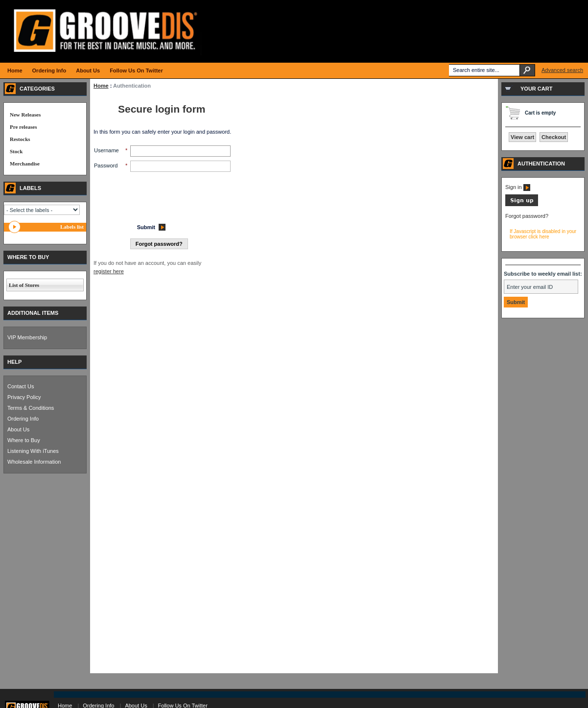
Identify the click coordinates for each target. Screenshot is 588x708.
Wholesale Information (34, 462)
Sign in (518, 187)
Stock (16, 151)
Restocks (20, 139)
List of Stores (24, 285)
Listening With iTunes (33, 451)
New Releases (25, 115)
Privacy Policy (24, 397)
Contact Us (21, 386)
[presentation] (168, 195)
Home (101, 86)
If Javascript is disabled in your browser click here (543, 234)
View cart (522, 137)
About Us (18, 429)
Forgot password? (527, 216)
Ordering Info (23, 419)
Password (106, 165)
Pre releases (23, 127)
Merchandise (25, 164)
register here (109, 271)
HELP (14, 362)
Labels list (72, 227)
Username (106, 150)
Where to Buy (24, 440)
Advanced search (562, 70)
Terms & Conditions (31, 408)
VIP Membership (27, 337)
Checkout (554, 137)
